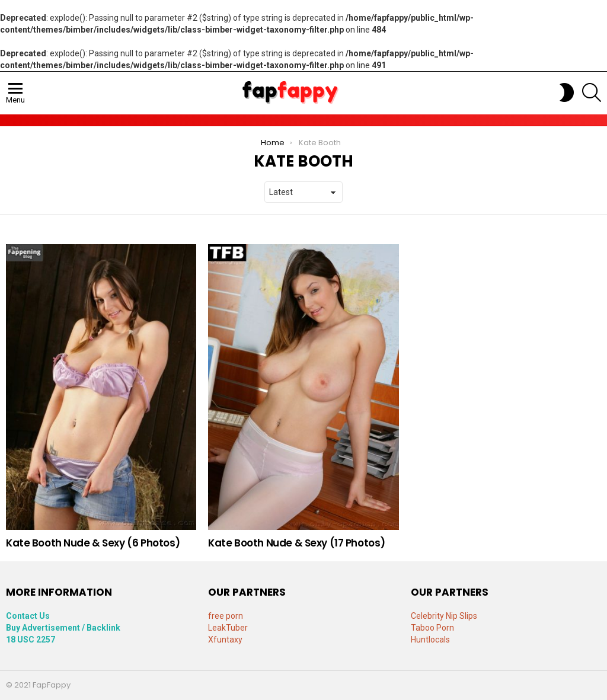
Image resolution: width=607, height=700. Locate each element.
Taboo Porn (432, 628)
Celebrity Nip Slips (444, 616)
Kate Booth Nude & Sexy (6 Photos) (93, 543)
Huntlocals (430, 640)
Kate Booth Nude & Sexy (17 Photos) (297, 543)
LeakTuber (228, 628)
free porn (226, 616)
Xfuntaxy (225, 640)
